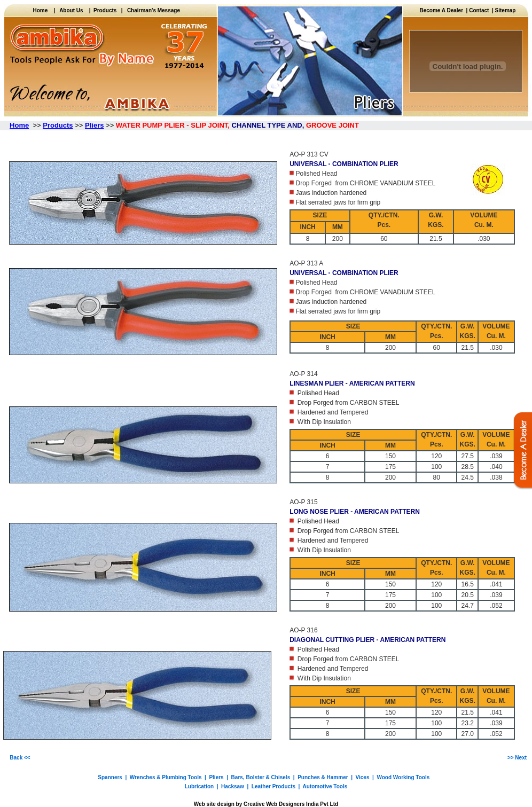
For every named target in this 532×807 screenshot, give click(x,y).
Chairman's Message (154, 10)
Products (104, 10)
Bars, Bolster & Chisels (261, 777)
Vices (363, 777)
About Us (71, 10)
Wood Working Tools (403, 777)
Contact (479, 10)
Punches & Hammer (323, 777)
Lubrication (199, 786)
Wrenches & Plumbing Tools (166, 777)
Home (43, 10)
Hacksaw (233, 786)
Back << (20, 758)
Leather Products (273, 786)
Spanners (110, 777)
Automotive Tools (325, 786)
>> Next (517, 758)
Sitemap (506, 10)
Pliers (216, 777)
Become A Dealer (443, 10)
